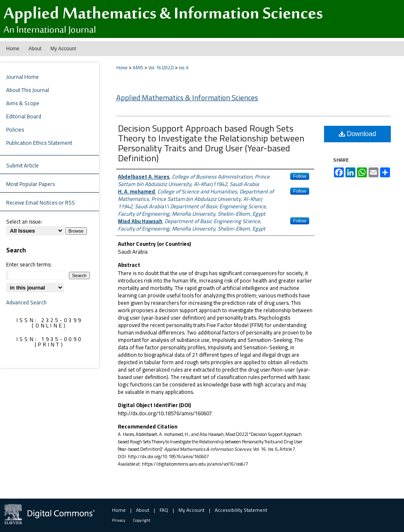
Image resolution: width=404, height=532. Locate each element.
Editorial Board (24, 116)
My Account (191, 510)
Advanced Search (26, 302)
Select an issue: (24, 221)
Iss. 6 (184, 68)
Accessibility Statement (241, 510)
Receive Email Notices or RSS (41, 202)
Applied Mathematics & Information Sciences (187, 98)
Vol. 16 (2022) (161, 68)
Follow (300, 176)
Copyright (142, 520)
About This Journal (28, 90)
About (143, 510)
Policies (15, 129)
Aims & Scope (23, 103)
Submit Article (22, 165)
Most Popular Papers (31, 184)
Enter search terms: (29, 264)
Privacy (119, 520)
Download (358, 134)
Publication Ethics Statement (39, 143)
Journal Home (22, 77)
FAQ (164, 510)
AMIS (138, 68)
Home (122, 68)
